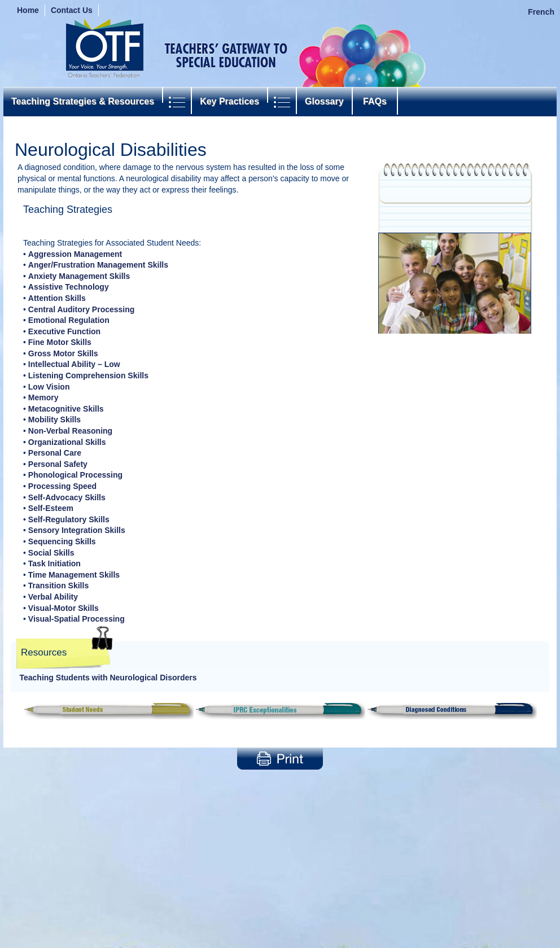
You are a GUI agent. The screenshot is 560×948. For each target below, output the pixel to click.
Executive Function (64, 331)
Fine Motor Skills (60, 342)
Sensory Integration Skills (77, 530)
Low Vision (49, 387)
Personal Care (55, 453)
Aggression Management (75, 254)
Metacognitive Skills (66, 409)
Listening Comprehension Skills (88, 375)
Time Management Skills (74, 575)
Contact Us (72, 10)
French (541, 12)
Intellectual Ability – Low (74, 364)
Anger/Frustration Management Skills (98, 265)
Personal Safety (58, 464)
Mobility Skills (54, 420)
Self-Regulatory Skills (69, 519)
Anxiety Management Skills (79, 276)
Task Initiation (54, 563)
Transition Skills (58, 586)
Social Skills (51, 553)
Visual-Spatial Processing (76, 619)
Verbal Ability (53, 597)
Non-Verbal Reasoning (70, 431)
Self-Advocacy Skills (67, 497)
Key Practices (229, 101)
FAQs (375, 101)
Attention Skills (57, 298)
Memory (43, 397)
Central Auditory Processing (82, 309)
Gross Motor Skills (63, 353)
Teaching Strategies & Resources (83, 101)
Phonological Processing (75, 475)
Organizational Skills (67, 442)
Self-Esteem (51, 508)
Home (28, 10)
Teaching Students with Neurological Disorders (108, 678)
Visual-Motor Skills (64, 608)
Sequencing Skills (62, 541)
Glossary (324, 101)
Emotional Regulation (69, 320)
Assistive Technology (69, 287)
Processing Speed (62, 486)
